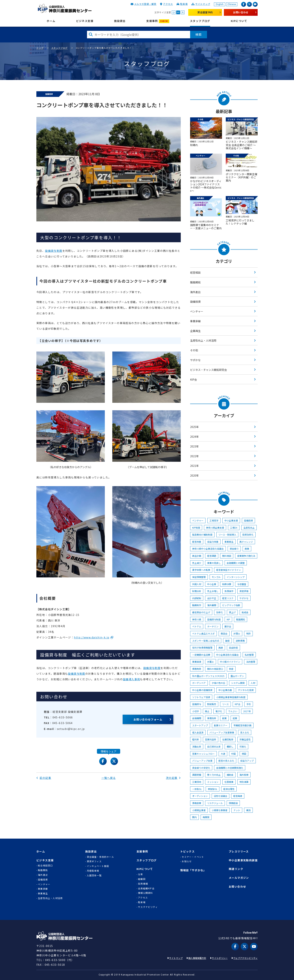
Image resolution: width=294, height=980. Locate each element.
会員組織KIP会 (146, 888)
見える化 (245, 732)
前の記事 (44, 778)
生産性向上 (249, 528)
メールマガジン (239, 878)
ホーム (51, 21)
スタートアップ (200, 725)
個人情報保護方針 (197, 958)
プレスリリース (239, 851)
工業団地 (197, 782)
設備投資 (195, 302)
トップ (40, 48)
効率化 (220, 612)
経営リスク (228, 598)
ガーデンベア (199, 683)
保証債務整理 (199, 577)
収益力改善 (213, 542)
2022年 (194, 456)
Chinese (232, 4)
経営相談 (195, 272)
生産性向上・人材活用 (203, 340)
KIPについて (239, 21)
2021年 (194, 466)
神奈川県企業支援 (215, 528)
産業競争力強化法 (246, 556)
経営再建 (238, 796)
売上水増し (213, 591)
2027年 (247, 711)
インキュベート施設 (98, 866)
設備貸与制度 (54, 251)
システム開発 (238, 683)
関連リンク (236, 869)
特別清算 (244, 782)
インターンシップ (236, 577)
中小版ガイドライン (230, 662)
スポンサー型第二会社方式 (206, 641)
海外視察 (244, 775)
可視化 (243, 747)
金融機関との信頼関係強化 (230, 768)
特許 (248, 633)
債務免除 (197, 669)
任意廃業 (229, 782)
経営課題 (212, 556)
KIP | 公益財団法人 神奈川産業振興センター (65, 8)
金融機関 (197, 718)
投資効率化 (248, 535)
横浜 (248, 810)
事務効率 (212, 718)
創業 (224, 718)
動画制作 (197, 605)
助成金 (245, 612)
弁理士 (237, 633)
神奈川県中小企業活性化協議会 (208, 549)
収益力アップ (247, 761)
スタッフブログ (200, 21)
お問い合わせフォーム (148, 719)
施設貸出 (120, 21)
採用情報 (143, 884)
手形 (249, 704)
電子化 (219, 711)
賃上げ (232, 612)
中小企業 (212, 584)
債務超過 (233, 803)
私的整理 (249, 655)
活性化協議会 (220, 796)
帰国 (244, 754)
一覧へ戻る (109, 778)
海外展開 (212, 605)
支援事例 (158, 21)
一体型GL (197, 789)
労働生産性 (245, 739)
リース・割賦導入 (227, 535)
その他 (194, 350)
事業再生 (229, 542)
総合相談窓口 (45, 865)
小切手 (196, 711)
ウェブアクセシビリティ (245, 958)
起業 (235, 718)
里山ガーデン (237, 676)
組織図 (142, 879)
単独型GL (213, 789)
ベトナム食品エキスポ (203, 633)
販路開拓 (195, 282)
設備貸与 (197, 704)
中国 (233, 754)
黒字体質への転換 (201, 570)
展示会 (228, 626)
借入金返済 (198, 732)
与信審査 (242, 584)
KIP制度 (196, 528)
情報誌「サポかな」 (193, 870)
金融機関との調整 (236, 563)
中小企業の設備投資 (202, 690)
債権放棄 (197, 803)
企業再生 (195, 331)
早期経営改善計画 (242, 725)
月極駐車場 (93, 871)
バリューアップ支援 (202, 761)
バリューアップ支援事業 (222, 732)
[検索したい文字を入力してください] (139, 35)
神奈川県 (197, 619)
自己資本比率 (214, 747)
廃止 (207, 711)
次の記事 (173, 778)
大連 (223, 754)
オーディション (200, 796)
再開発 (206, 817)
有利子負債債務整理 (202, 648)
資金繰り (234, 549)
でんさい (233, 711)
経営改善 (197, 542)
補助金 (230, 775)
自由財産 (233, 648)
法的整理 (251, 662)
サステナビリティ (148, 907)
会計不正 (212, 598)
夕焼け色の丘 (218, 683)
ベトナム (197, 626)
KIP (228, 619)
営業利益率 (211, 739)
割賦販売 (212, 704)
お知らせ (187, 861)
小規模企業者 (199, 810)
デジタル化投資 (246, 690)
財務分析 (197, 591)
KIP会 (193, 379)
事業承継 (195, 321)
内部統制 (197, 598)
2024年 (194, 437)
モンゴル (216, 577)
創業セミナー (221, 725)
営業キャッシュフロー (203, 754)
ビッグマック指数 (231, 605)
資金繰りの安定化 (201, 768)
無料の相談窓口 (215, 669)
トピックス (187, 851)
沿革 (140, 874)
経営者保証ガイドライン (229, 570)
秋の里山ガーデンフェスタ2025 (208, 676)
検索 (199, 34)
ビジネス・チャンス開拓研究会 (208, 370)
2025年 (194, 427)
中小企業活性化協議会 (227, 655)
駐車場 (184, 4)
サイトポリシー (220, 958)
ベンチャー (197, 311)
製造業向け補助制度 (202, 535)
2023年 (194, 446)
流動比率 (197, 747)
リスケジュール (215, 803)
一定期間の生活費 (201, 655)
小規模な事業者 (220, 810)
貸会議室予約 (205, 12)
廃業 (247, 549)
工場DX (234, 528)
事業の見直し (214, 563)
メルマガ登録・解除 (145, 4)
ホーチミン (213, 626)
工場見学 (214, 520)
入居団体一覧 (94, 875)
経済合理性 (229, 789)
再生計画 (197, 556)
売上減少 (197, 563)
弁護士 (211, 662)
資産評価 (244, 591)
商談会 (224, 633)
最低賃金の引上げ (201, 612)
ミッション (213, 782)
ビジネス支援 (85, 21)
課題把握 (197, 775)
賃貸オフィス (94, 861)
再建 (221, 648)
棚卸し (230, 747)
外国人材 (197, 584)
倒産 (231, 669)
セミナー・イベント (193, 857)
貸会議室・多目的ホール (100, 857)
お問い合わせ (241, 12)
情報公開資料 (145, 893)
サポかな (195, 360)
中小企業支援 (231, 520)
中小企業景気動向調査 (243, 860)
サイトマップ (203, 4)
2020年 (194, 475)
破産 (227, 641)
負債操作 (229, 591)
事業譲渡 (197, 662)
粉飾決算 (227, 584)
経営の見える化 (226, 761)
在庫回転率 (228, 739)
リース (225, 704)
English (220, 4)
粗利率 (196, 739)
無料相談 (227, 556)
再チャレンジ (246, 542)
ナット (237, 810)
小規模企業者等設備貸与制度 (231, 697)
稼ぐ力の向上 (214, 775)
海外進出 (195, 292)
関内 (194, 817)
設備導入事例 (131, 679)
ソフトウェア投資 (201, 697)
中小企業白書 (225, 690)
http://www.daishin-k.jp (92, 637)
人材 (253, 683)
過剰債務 (240, 641)
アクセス (168, 4)
